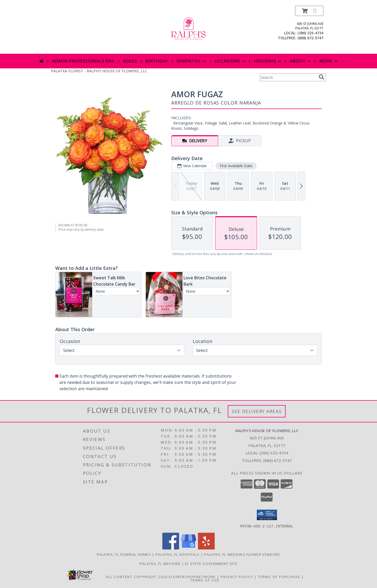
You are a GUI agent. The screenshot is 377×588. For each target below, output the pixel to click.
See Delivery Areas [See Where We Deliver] (257, 411)
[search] (321, 77)
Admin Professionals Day (83, 61)
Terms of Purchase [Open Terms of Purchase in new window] (279, 576)
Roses (130, 61)
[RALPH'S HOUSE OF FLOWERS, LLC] (188, 30)
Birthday (157, 61)
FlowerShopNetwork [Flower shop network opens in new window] (192, 576)
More (329, 61)
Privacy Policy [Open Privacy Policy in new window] (237, 576)
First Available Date (236, 166)
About (301, 61)
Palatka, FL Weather (160, 563)
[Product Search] (288, 77)
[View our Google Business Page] (188, 548)
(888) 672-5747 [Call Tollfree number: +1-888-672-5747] (278, 460)
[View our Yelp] (206, 548)
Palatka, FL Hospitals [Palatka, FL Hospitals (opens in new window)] (178, 554)
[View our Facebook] (171, 548)
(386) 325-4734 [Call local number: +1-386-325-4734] (310, 33)
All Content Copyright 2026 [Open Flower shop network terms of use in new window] (137, 576)
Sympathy (192, 61)
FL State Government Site (211, 563)
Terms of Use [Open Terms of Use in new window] (205, 580)
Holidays (268, 61)
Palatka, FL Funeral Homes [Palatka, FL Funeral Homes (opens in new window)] (124, 554)
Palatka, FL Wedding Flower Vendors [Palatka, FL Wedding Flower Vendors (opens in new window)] (242, 554)
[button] (309, 11)
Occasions (231, 61)
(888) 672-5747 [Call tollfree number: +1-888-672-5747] (310, 38)
